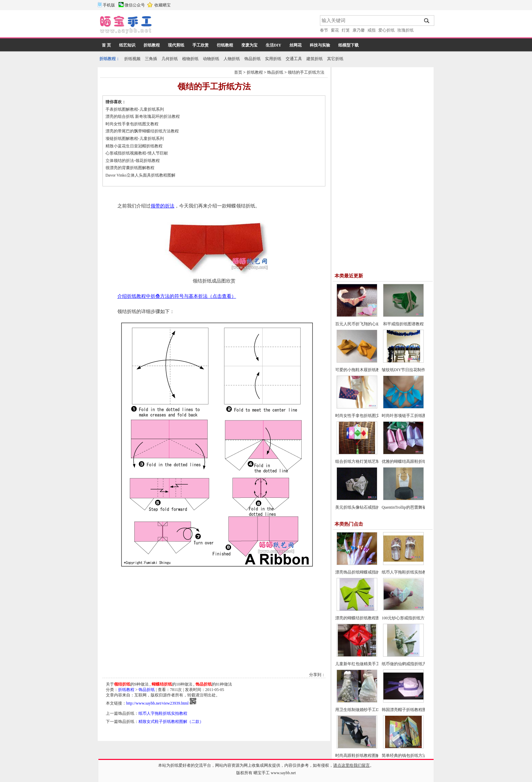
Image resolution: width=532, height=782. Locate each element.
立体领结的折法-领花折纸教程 (133, 161)
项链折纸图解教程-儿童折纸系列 (135, 139)
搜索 (427, 21)
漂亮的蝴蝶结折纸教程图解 (360, 618)
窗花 (335, 30)
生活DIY (273, 45)
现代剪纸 (176, 45)
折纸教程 (152, 45)
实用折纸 (273, 59)
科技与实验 (320, 45)
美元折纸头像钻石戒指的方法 (362, 507)
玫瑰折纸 (405, 30)
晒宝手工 (262, 773)
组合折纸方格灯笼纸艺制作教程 (364, 461)
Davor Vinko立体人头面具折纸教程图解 (140, 175)
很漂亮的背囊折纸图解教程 (130, 168)
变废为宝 (249, 45)
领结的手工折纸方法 (306, 72)
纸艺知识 (127, 45)
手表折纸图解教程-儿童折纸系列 (135, 109)
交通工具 (294, 59)
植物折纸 (190, 59)
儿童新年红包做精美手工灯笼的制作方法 (372, 664)
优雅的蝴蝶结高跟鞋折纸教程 (408, 461)
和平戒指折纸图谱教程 (403, 324)
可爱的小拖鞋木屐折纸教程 (360, 370)
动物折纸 (211, 59)
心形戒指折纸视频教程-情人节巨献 (137, 153)
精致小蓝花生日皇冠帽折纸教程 (134, 146)
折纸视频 (132, 59)
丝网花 (296, 45)
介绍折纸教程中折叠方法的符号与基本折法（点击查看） (177, 296)
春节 (324, 30)
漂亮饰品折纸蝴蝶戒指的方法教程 (366, 572)
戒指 (372, 30)
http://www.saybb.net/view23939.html (157, 703)
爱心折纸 (386, 30)
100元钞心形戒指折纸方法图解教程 (413, 618)
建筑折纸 (315, 59)
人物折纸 (232, 59)
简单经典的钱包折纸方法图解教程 (412, 756)
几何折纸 (170, 59)
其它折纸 (335, 59)
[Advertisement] (236, 25)
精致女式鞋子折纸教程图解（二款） (171, 722)
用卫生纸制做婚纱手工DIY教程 (363, 710)
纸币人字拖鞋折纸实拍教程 (163, 713)
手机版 (109, 5)
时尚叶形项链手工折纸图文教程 (410, 416)
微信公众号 (135, 5)
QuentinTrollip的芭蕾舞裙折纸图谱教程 (416, 507)
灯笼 (346, 30)
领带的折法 (163, 206)
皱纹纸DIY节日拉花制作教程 (408, 370)
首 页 (106, 45)
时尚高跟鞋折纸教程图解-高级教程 (366, 756)
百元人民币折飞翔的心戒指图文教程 (368, 324)
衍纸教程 (225, 45)
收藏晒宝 (163, 5)
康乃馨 (359, 30)
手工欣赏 (201, 45)
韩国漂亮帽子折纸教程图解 (406, 710)
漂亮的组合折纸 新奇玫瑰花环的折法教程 (143, 116)
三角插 (151, 59)
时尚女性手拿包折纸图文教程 (132, 124)
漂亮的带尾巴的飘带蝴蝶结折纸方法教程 (142, 131)
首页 (238, 72)
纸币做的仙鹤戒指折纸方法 (406, 664)
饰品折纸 (252, 59)
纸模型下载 (348, 45)
